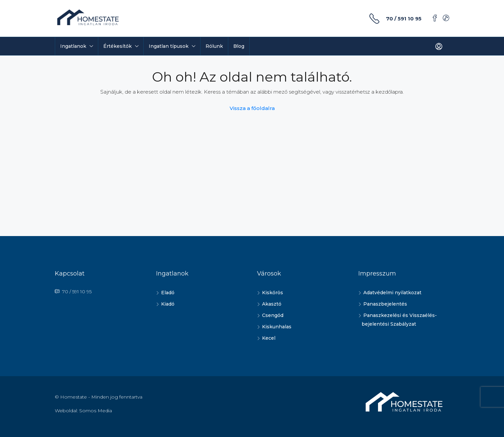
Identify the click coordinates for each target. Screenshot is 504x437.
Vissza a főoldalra (252, 108)
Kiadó (168, 304)
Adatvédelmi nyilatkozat (392, 293)
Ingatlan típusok (169, 46)
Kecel (269, 338)
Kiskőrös (273, 293)
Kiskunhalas (277, 327)
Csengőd (273, 315)
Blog (239, 46)
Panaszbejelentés (385, 304)
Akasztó (272, 304)
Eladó (168, 293)
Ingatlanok (73, 46)
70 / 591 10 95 (404, 19)
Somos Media (96, 411)
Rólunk (214, 46)
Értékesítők (117, 46)
